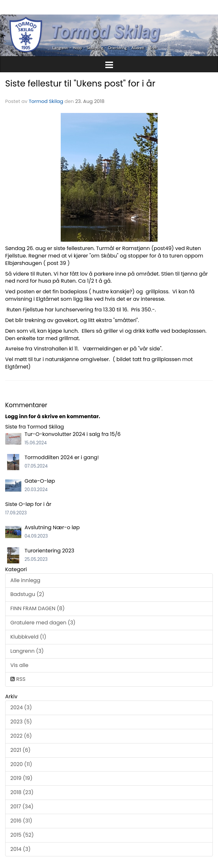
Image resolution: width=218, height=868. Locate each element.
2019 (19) (21, 778)
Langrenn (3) (27, 651)
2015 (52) (22, 835)
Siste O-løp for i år (28, 504)
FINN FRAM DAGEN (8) (37, 608)
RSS (18, 679)
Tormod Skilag (46, 101)
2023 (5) (21, 722)
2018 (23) (22, 792)
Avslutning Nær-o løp (52, 527)
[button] (109, 64)
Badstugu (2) (27, 594)
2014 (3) (21, 849)
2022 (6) (21, 736)
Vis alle (19, 665)
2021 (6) (21, 750)
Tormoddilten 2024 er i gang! (62, 457)
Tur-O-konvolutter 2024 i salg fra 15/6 (73, 434)
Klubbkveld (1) (28, 637)
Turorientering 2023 (49, 551)
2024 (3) (21, 707)
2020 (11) (21, 764)
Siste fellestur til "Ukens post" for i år (80, 83)
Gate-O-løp (40, 481)
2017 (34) (22, 807)
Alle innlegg (25, 580)
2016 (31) (21, 821)
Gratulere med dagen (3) (43, 623)
